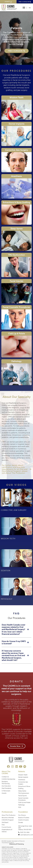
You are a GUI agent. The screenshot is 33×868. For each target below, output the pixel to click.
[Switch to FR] (30, 8)
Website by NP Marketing (17, 844)
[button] (24, 8)
